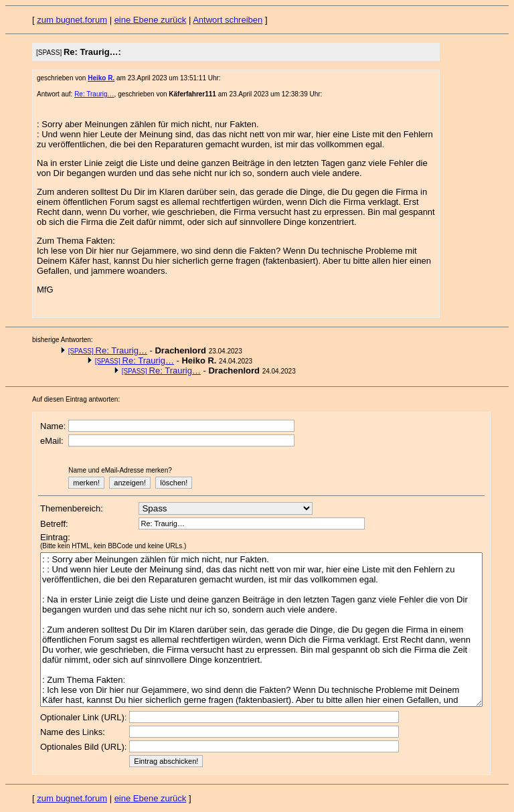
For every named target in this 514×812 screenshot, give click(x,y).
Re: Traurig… (94, 94)
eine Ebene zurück (151, 20)
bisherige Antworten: (63, 340)
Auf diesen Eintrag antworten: (76, 399)
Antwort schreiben (228, 20)
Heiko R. (101, 78)
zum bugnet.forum (72, 20)
